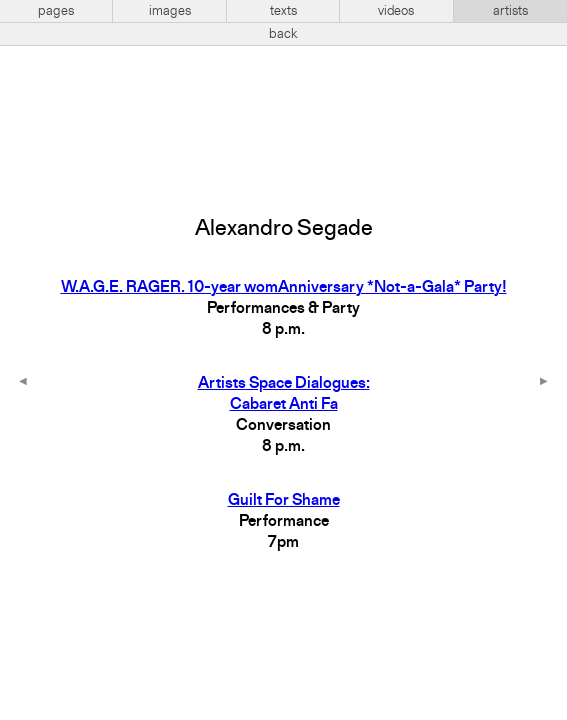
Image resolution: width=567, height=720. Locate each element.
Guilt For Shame (284, 501)
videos (396, 11)
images (170, 11)
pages (56, 11)
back (283, 34)
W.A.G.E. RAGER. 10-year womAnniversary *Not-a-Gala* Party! (284, 288)
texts (283, 11)
